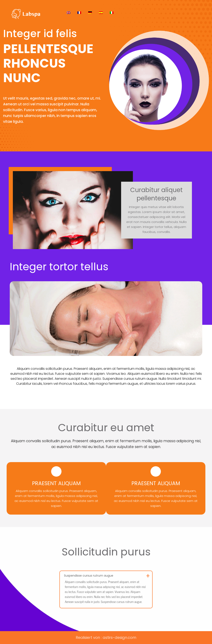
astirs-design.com (119, 637)
